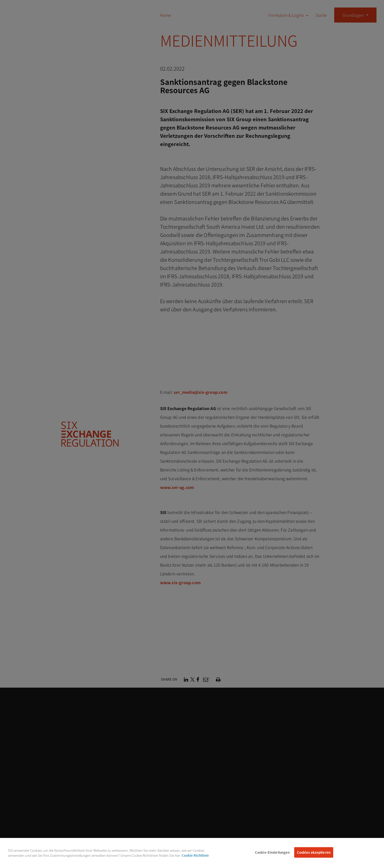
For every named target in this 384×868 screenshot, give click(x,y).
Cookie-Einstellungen (272, 856)
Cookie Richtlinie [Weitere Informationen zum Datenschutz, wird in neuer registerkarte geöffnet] (195, 858)
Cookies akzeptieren (314, 856)
